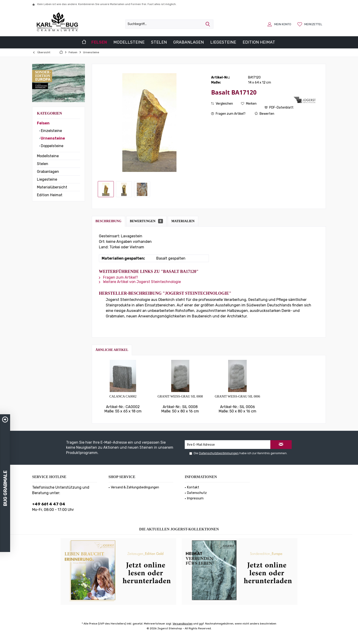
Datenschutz (197, 493)
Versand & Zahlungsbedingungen (135, 487)
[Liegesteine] (223, 42)
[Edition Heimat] (259, 42)
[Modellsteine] (129, 42)
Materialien (183, 221)
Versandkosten (183, 624)
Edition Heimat (50, 195)
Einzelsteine (51, 131)
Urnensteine (52, 138)
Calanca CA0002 (123, 396)
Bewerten (264, 114)
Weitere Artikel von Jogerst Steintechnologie (140, 282)
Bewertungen (146, 221)
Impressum (195, 498)
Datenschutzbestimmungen (219, 453)
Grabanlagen (48, 172)
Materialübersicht (52, 187)
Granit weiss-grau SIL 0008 (180, 396)
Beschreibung (108, 221)
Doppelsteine (52, 146)
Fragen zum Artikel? (228, 114)
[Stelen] (159, 42)
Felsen (43, 123)
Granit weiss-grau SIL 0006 (238, 396)
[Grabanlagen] (189, 42)
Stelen (43, 164)
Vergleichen (222, 104)
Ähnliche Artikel (112, 350)
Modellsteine (48, 156)
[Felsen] (99, 42)
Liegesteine (47, 179)
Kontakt (193, 487)
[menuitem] (310, 24)
